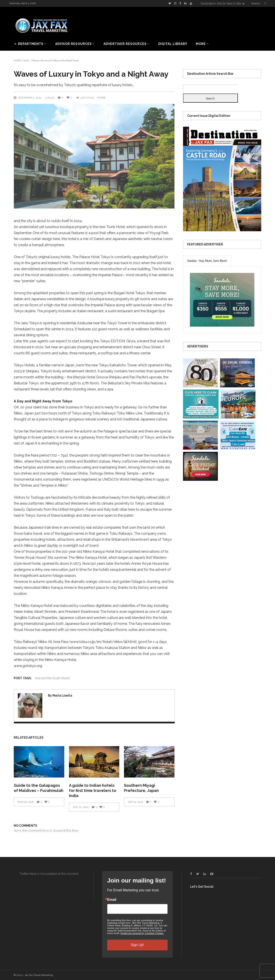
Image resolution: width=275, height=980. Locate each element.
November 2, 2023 (30, 98)
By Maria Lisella (60, 695)
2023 (26, 61)
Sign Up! (137, 945)
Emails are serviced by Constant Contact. (142, 933)
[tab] (207, 261)
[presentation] (207, 261)
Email (112, 900)
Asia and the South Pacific (52, 678)
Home (18, 61)
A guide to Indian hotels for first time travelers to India (93, 791)
